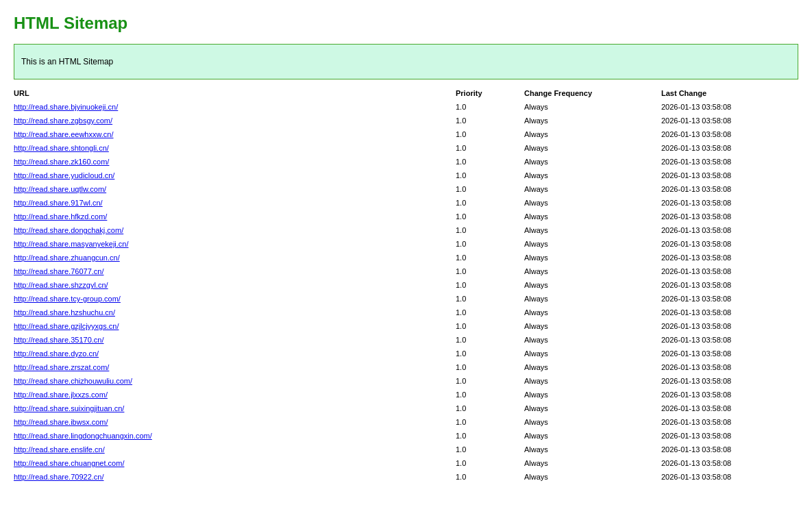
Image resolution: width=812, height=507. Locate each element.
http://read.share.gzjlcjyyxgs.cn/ (66, 326)
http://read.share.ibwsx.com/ (61, 422)
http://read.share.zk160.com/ (61, 162)
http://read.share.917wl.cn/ (58, 203)
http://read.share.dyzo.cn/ (56, 354)
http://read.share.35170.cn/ (59, 340)
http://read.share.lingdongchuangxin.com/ (83, 436)
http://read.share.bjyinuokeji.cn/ (66, 107)
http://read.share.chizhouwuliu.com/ (73, 381)
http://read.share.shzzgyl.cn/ (61, 285)
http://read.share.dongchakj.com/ (69, 230)
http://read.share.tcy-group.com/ (67, 299)
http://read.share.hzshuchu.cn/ (64, 312)
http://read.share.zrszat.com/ (61, 367)
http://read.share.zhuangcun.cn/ (67, 258)
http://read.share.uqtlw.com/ (60, 189)
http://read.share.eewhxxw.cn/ (64, 134)
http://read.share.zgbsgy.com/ (63, 121)
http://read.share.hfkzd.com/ (60, 217)
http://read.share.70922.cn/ (59, 477)
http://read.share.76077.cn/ (59, 271)
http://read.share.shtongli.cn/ (61, 148)
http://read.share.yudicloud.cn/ (64, 175)
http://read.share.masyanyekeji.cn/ (71, 244)
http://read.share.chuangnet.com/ (69, 463)
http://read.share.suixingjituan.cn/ (69, 408)
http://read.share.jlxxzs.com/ (61, 395)
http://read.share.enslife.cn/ (59, 449)
